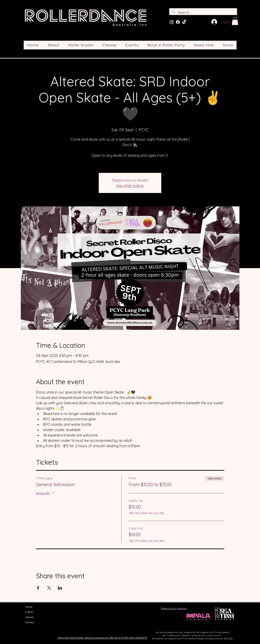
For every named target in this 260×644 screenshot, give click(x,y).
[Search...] (203, 13)
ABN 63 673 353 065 (121, 638)
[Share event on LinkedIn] (60, 588)
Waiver (30, 617)
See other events (130, 186)
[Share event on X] (49, 588)
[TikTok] (184, 22)
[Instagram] (172, 22)
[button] (235, 21)
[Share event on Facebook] (38, 588)
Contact (30, 622)
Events (29, 612)
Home (29, 607)
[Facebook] (178, 22)
